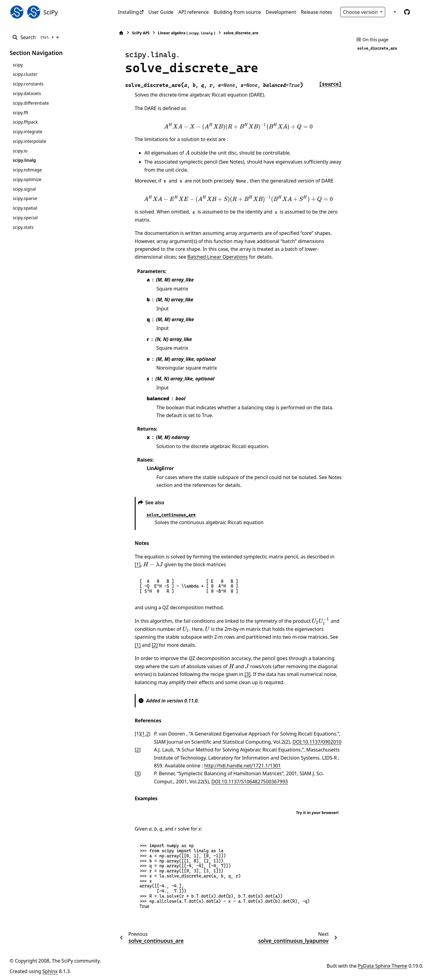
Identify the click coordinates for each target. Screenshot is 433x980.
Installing (128, 12)
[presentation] (238, 127)
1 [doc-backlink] (144, 734)
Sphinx (50, 971)
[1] (138, 564)
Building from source (237, 12)
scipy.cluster (25, 74)
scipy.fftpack (25, 122)
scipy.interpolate (29, 141)
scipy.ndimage (27, 170)
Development (281, 12)
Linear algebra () (187, 33)
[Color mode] (394, 12)
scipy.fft (20, 113)
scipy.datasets (27, 93)
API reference (193, 12)
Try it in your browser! (317, 813)
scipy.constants (28, 84)
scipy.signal (24, 189)
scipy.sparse (25, 198)
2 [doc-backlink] (147, 734)
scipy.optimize (27, 179)
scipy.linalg (24, 160)
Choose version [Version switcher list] (361, 12)
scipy (18, 65)
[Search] (37, 37)
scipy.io (20, 151)
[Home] (121, 33)
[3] (247, 674)
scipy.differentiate (31, 103)
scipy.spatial (25, 208)
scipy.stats (23, 227)
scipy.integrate (28, 132)
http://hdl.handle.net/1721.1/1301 (243, 766)
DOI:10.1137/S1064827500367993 (250, 782)
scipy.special (25, 218)
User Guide (161, 12)
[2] (155, 645)
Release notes (316, 12)
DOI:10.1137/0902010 (317, 742)
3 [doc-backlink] (138, 773)
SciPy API (141, 33)
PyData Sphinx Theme (382, 966)
